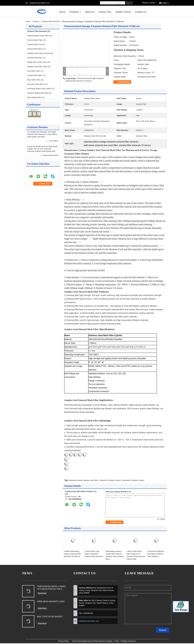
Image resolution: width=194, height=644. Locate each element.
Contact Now (124, 82)
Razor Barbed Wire (35, 97)
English (165, 3)
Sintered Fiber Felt (34, 45)
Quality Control (123, 12)
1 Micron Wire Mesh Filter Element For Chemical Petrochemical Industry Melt (136, 555)
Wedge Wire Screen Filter (37, 62)
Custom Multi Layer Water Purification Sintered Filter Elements (94, 554)
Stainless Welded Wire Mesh (38, 93)
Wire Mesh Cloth (34, 71)
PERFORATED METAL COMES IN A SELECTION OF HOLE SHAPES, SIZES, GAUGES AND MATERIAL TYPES (51, 588)
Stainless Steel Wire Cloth (37, 67)
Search (129, 3)
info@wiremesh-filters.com (40, 3)
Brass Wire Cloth (34, 80)
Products (74, 12)
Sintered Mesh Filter (35, 40)
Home (62, 12)
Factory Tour (105, 12)
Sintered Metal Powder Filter (38, 36)
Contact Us (141, 12)
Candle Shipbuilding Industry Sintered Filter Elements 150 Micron (73, 554)
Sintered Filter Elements (51, 21)
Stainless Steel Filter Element (38, 53)
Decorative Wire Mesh (36, 84)
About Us (90, 12)
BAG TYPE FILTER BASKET (50, 617)
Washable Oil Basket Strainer (133, 480)
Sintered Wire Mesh (35, 49)
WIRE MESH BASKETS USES (51, 601)
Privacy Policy (63, 641)
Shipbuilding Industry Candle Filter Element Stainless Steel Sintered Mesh (115, 555)
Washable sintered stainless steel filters (84, 480)
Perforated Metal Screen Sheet (39, 89)
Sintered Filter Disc (34, 58)
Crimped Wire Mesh (35, 75)
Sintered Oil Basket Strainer (110, 480)
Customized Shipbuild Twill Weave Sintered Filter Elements (155, 554)
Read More (42, 593)
